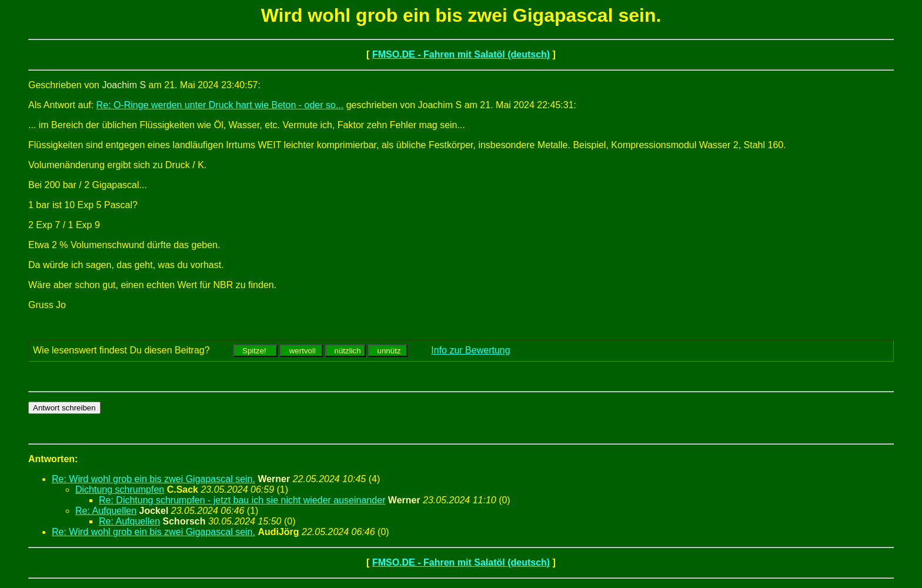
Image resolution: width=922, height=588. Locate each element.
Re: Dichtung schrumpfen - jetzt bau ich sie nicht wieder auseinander (242, 500)
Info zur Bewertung (470, 350)
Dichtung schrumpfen (120, 490)
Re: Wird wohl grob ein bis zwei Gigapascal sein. (153, 479)
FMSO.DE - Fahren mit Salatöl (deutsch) (461, 54)
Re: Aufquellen (106, 511)
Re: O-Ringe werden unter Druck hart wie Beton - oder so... (220, 105)
